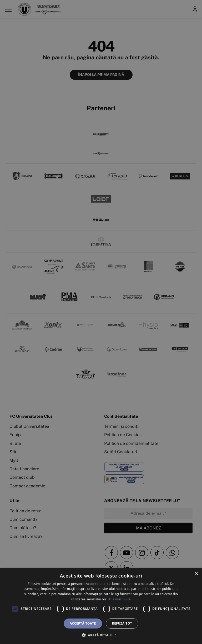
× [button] (196, 574)
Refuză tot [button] (122, 623)
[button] (101, 635)
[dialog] (101, 606)
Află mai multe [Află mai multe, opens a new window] (120, 599)
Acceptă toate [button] (83, 623)
